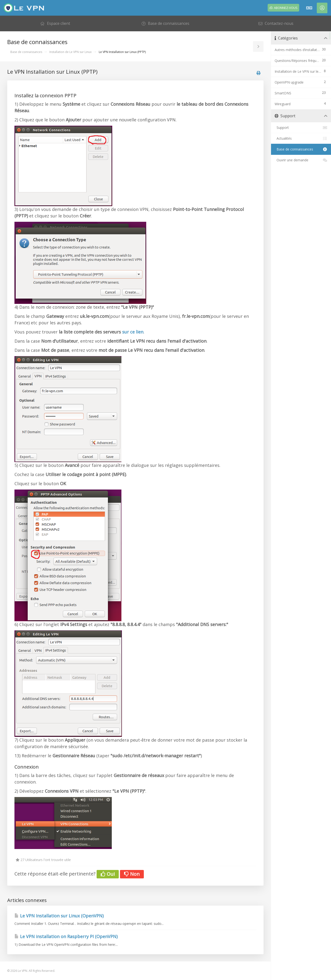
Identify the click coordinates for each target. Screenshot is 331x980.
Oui (108, 874)
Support (301, 128)
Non (132, 874)
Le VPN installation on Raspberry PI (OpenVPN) (66, 936)
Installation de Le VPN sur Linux (70, 52)
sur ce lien (133, 332)
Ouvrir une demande (301, 160)
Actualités (301, 138)
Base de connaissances (26, 52)
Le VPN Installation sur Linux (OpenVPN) (59, 916)
